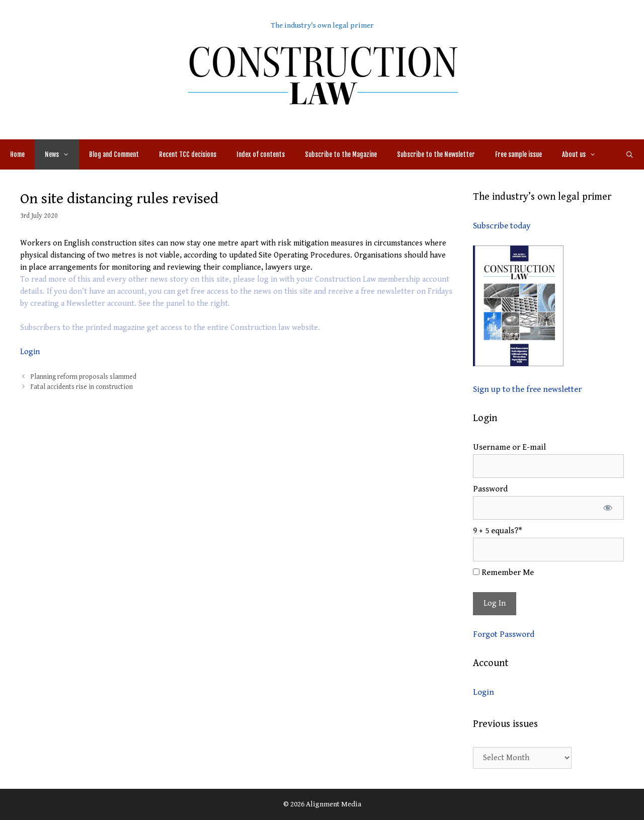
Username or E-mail (509, 447)
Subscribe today (502, 226)
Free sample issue (518, 154)
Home (17, 154)
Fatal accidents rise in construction (82, 387)
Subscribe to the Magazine (341, 154)
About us (584, 154)
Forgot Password (504, 634)
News (62, 154)
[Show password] (608, 508)
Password (490, 489)
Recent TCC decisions (188, 154)
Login (30, 352)
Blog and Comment (114, 154)
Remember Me (503, 572)
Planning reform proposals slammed (84, 377)
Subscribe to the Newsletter (436, 154)
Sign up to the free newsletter (527, 389)
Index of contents (261, 154)
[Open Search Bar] (630, 154)
